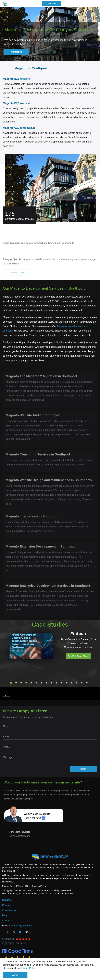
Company (7, 905)
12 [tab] (67, 683)
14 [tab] (77, 683)
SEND (83, 769)
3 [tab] (21, 683)
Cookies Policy (39, 886)
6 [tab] (36, 683)
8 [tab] (46, 683)
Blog (4, 915)
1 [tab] (11, 683)
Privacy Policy (28, 968)
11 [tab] (62, 683)
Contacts (7, 921)
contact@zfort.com (20, 836)
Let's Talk (51, 4)
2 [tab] (16, 683)
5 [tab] (31, 683)
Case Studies (9, 910)
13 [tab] (72, 683)
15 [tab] (82, 683)
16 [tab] (87, 683)
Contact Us (17, 52)
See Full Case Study (78, 656)
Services (7, 900)
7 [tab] (41, 683)
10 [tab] (57, 683)
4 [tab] (26, 683)
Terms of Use (24, 886)
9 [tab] (51, 683)
